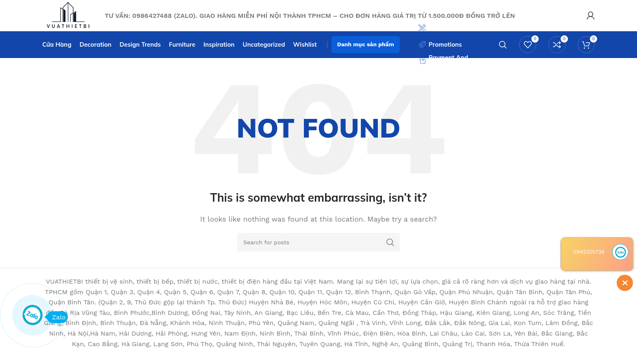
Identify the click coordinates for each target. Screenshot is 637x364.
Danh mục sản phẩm (366, 50)
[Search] (503, 51)
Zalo (56, 317)
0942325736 (589, 252)
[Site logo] (75, 18)
